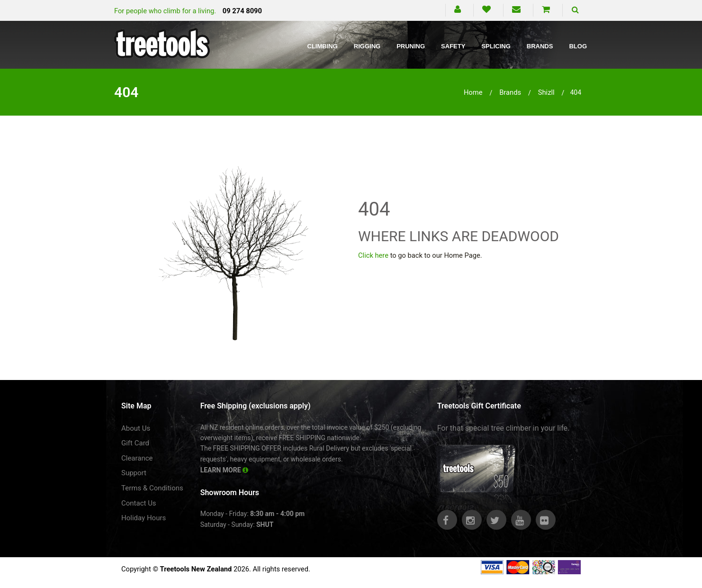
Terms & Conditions (152, 488)
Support (134, 473)
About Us (136, 428)
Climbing (323, 46)
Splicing (496, 46)
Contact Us (139, 503)
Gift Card (135, 443)
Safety (453, 46)
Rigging (367, 46)
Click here (373, 255)
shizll (546, 92)
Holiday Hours (144, 518)
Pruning (411, 46)
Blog (578, 46)
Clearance (137, 458)
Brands (540, 46)
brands (510, 92)
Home (473, 92)
